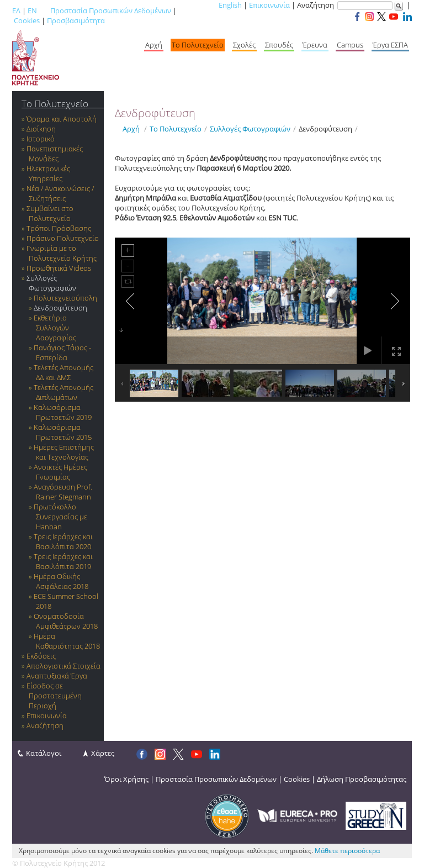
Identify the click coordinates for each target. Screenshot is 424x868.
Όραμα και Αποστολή (62, 119)
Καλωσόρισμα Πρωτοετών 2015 (63, 432)
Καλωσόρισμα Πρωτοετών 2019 (63, 412)
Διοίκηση (41, 129)
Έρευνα (315, 45)
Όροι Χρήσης (126, 779)
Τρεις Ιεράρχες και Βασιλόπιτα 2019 (63, 561)
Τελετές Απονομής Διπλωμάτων (63, 392)
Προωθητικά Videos (59, 268)
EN (32, 10)
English (230, 5)
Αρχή (154, 45)
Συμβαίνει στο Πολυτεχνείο (50, 213)
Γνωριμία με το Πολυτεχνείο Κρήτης (62, 253)
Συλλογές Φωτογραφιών (51, 283)
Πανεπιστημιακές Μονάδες (55, 154)
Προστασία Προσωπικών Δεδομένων (111, 10)
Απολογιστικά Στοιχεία (63, 666)
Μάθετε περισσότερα (347, 851)
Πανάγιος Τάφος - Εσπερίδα (62, 353)
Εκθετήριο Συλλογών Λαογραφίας (55, 328)
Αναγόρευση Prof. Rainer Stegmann (63, 492)
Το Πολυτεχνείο (198, 45)
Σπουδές (279, 45)
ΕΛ (16, 10)
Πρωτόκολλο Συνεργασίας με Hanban (60, 517)
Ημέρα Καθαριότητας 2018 (67, 641)
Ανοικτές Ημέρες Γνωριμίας (60, 472)
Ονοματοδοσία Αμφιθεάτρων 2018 (66, 621)
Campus (350, 45)
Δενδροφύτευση (60, 308)
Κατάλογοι (44, 753)
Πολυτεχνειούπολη (65, 298)
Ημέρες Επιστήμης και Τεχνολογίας (64, 452)
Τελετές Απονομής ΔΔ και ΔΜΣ (63, 372)
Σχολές (244, 45)
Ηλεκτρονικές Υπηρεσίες (48, 173)
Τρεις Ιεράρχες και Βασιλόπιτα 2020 (63, 541)
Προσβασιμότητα (76, 20)
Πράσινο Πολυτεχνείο (63, 238)
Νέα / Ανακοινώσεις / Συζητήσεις (60, 193)
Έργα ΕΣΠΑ (390, 45)
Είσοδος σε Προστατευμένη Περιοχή (54, 696)
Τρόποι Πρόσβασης (59, 228)
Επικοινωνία (269, 5)
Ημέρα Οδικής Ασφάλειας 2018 (61, 581)
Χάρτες (103, 753)
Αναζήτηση (45, 725)
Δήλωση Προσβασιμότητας (362, 779)
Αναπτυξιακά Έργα (57, 676)
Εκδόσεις (41, 656)
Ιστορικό (41, 139)
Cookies (27, 20)
